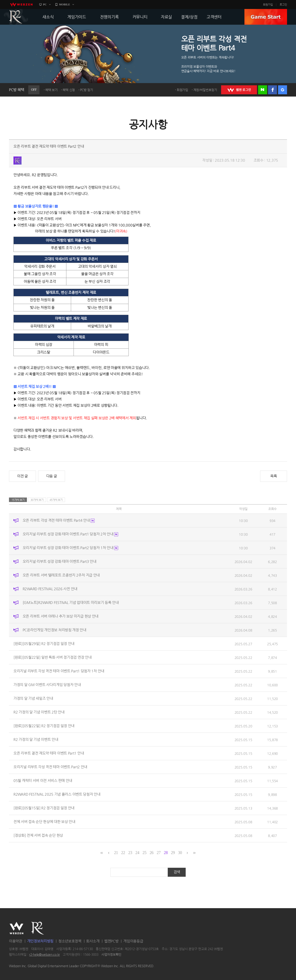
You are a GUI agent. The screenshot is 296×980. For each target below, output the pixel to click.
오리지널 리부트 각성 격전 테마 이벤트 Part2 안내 (50, 767)
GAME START (266, 17)
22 (123, 853)
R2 (16, 17)
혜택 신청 (69, 90)
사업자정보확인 (111, 955)
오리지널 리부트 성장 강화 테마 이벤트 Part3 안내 (60, 561)
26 (151, 853)
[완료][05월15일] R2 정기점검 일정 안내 (44, 808)
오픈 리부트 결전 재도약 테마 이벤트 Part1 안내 (49, 753)
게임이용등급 (133, 941)
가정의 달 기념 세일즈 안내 (33, 698)
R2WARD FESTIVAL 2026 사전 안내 (50, 589)
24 (137, 853)
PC (45, 4)
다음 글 (52, 476)
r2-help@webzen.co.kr (45, 955)
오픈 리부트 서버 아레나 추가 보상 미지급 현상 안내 (61, 616)
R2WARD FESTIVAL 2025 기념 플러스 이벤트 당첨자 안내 (57, 794)
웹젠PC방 (111, 941)
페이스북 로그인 (272, 90)
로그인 (283, 4)
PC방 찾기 (87, 90)
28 (166, 853)
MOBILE (64, 4)
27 (159, 853)
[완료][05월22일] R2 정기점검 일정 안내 (44, 726)
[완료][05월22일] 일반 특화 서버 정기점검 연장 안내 (52, 657)
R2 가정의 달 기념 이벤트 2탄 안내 (39, 712)
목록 (273, 476)
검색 (177, 872)
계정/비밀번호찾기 (205, 90)
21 (116, 853)
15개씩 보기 (18, 500)
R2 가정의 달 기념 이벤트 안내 (36, 739)
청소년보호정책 (70, 941)
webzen (21, 4)
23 (130, 853)
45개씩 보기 (56, 500)
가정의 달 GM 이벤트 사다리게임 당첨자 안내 (47, 685)
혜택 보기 (51, 90)
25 (144, 853)
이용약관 (16, 941)
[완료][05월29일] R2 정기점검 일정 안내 (44, 644)
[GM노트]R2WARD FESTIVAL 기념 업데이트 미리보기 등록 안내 (71, 602)
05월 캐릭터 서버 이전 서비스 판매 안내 (43, 781)
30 (180, 853)
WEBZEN (16, 928)
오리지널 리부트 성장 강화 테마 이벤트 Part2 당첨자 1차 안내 (71, 548)
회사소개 (93, 941)
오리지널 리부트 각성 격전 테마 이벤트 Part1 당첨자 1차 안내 (59, 671)
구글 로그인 (283, 90)
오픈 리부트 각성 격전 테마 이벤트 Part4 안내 (59, 520)
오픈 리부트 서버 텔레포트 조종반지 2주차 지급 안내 (61, 575)
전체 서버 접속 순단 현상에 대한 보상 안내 (44, 822)
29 (173, 853)
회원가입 (268, 4)
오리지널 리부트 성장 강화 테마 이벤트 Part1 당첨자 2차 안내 (71, 534)
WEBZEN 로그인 (239, 90)
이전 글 (22, 476)
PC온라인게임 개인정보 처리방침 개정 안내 (54, 630)
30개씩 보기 (37, 500)
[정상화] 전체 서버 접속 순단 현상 (38, 835)
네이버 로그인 (263, 90)
